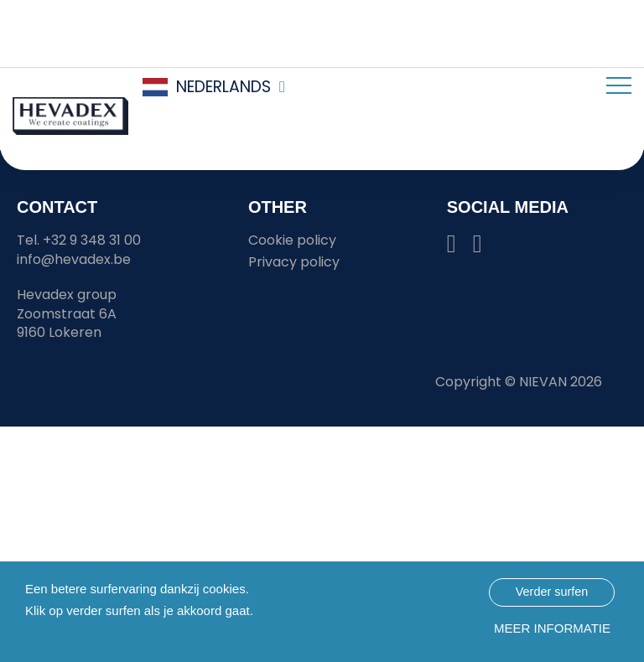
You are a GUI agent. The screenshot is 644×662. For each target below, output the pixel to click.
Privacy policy (294, 262)
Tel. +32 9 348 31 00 (79, 240)
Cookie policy (292, 240)
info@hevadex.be (74, 259)
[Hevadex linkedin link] (452, 248)
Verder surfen (552, 592)
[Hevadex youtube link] (478, 248)
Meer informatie (552, 628)
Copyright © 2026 (519, 382)
